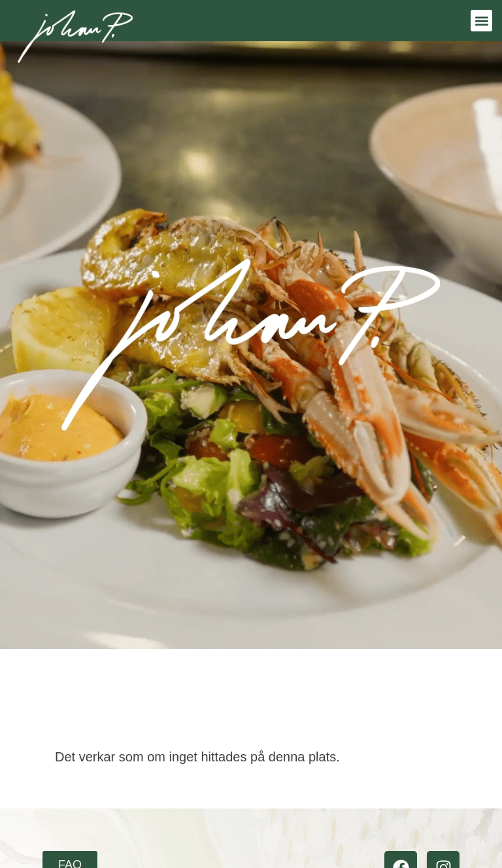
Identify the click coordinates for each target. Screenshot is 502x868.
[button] (481, 21)
